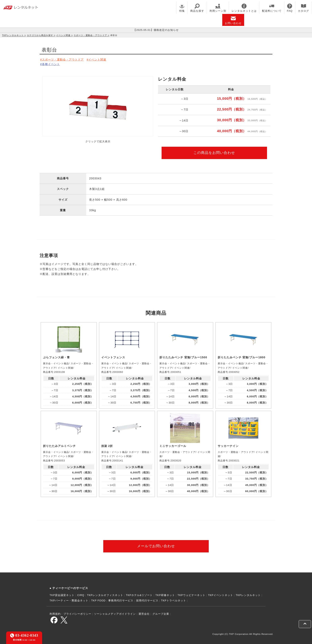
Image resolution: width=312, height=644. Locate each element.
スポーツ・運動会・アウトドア (90, 35)
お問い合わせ (233, 20)
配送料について (272, 8)
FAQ (290, 8)
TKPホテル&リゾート (139, 595)
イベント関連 (63, 35)
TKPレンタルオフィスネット (105, 595)
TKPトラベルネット (174, 601)
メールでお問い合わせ (156, 546)
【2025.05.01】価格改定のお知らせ (156, 30)
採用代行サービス (147, 601)
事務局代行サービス (121, 601)
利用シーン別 (218, 8)
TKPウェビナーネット (191, 595)
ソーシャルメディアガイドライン (115, 614)
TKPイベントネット (220, 595)
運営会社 (144, 614)
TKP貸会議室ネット (62, 595)
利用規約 (55, 614)
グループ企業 (161, 614)
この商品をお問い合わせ (214, 153)
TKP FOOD (98, 601)
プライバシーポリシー (77, 614)
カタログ (303, 8)
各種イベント (51, 64)
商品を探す (197, 8)
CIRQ (81, 595)
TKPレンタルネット (13, 35)
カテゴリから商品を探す (40, 35)
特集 (182, 8)
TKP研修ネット (165, 595)
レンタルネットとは (244, 8)
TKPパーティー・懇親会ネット (69, 601)
